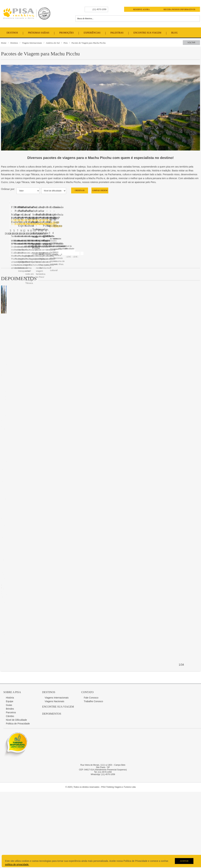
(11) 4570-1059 (99, 9)
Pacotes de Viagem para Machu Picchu (89, 43)
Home (4, 43)
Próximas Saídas (39, 33)
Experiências (92, 33)
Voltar (191, 43)
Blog (174, 33)
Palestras (117, 33)
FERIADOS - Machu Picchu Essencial (32, 334)
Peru (66, 43)
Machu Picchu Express (24, 516)
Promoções (67, 33)
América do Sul (53, 43)
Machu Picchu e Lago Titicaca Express (32, 698)
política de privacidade (17, 864)
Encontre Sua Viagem (147, 33)
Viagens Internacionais (32, 43)
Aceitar (184, 861)
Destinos (12, 33)
